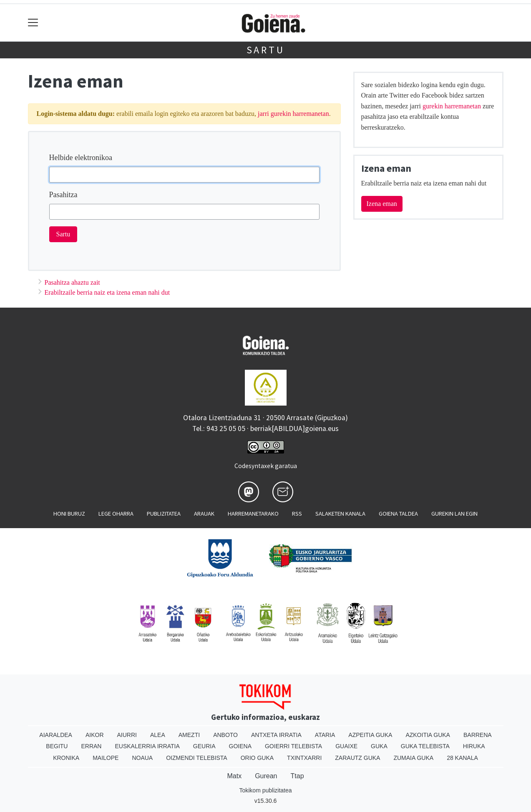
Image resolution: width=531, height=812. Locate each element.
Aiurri (127, 735)
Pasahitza (63, 195)
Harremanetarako (253, 514)
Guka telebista (425, 746)
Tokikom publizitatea (265, 790)
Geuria (204, 746)
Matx (234, 776)
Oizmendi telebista (197, 758)
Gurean (266, 776)
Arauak (204, 514)
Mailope (106, 758)
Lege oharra (116, 514)
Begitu (57, 746)
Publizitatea (164, 514)
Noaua (142, 758)
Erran (91, 746)
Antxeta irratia (276, 735)
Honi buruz (69, 514)
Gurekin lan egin (454, 514)
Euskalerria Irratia (147, 746)
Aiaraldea (56, 735)
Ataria (325, 735)
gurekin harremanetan (452, 106)
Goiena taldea (398, 514)
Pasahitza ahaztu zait (72, 282)
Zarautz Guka (357, 758)
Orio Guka (257, 758)
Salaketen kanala (340, 514)
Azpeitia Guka (370, 735)
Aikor (95, 735)
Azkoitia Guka (428, 735)
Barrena (478, 735)
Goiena (240, 746)
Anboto (225, 735)
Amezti (189, 735)
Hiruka (474, 746)
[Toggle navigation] (33, 23)
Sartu (266, 50)
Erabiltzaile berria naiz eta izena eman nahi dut (107, 292)
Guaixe (346, 746)
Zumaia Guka (413, 758)
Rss (297, 514)
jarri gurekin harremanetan (293, 114)
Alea (158, 735)
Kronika (66, 758)
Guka (379, 746)
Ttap (297, 776)
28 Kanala (462, 758)
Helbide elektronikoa (81, 158)
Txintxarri (304, 758)
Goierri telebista (293, 746)
